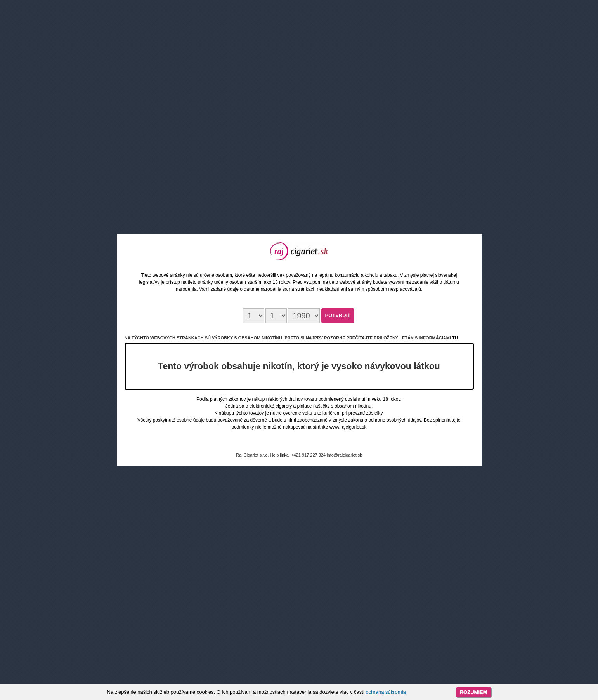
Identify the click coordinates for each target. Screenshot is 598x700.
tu (455, 338)
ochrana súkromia (386, 692)
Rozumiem (474, 692)
